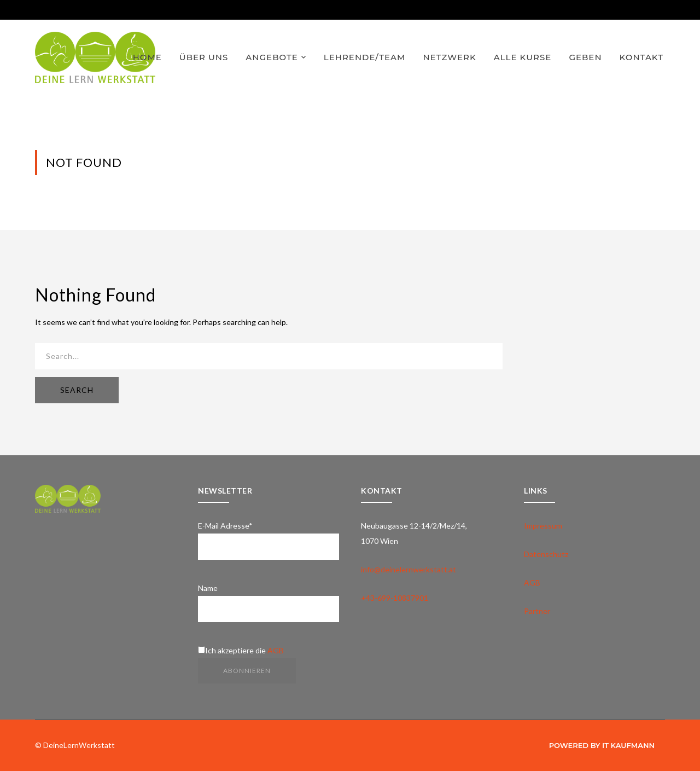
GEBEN (585, 57)
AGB (276, 650)
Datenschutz (546, 554)
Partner (537, 611)
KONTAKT (641, 57)
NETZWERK (449, 57)
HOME (147, 57)
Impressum (543, 526)
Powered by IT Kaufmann (602, 745)
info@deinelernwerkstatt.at (409, 569)
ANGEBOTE (272, 57)
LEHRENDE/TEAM (365, 57)
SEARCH (77, 390)
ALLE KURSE (523, 57)
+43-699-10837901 (395, 598)
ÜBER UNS (204, 57)
